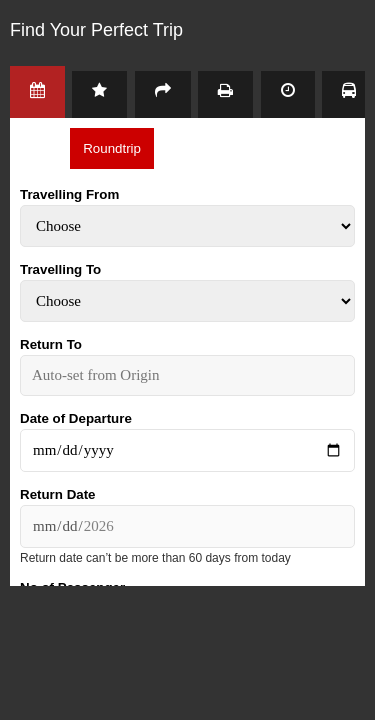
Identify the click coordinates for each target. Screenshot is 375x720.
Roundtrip (112, 148)
